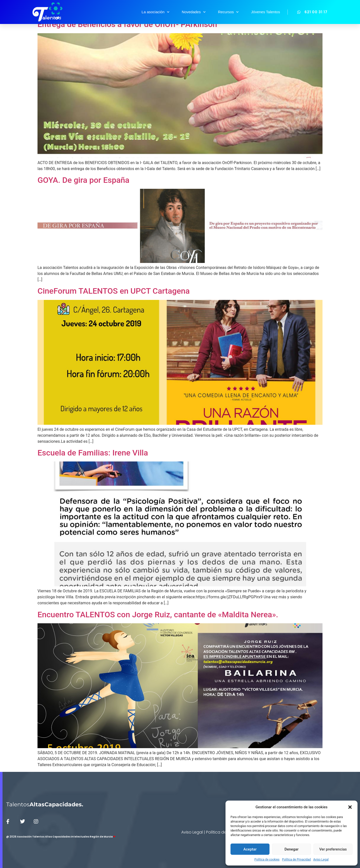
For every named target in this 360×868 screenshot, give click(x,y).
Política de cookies (267, 860)
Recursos (228, 12)
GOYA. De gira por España (83, 180)
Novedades (194, 12)
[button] (350, 807)
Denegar (291, 849)
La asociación (155, 12)
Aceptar (250, 849)
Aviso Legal (321, 860)
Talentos (45, 804)
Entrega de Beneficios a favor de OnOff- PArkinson (127, 24)
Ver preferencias (333, 849)
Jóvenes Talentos (265, 12)
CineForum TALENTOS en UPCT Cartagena (114, 291)
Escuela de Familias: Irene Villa (93, 453)
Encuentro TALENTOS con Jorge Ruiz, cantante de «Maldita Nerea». (158, 615)
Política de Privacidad (296, 860)
